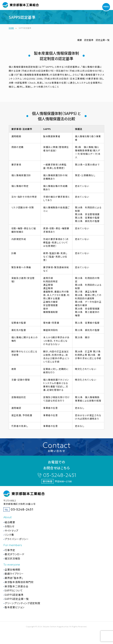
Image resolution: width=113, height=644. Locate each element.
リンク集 (9, 535)
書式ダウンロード (15, 554)
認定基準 (89, 40)
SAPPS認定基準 (14, 595)
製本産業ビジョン (15, 607)
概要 (80, 40)
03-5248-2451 (60, 475)
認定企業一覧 (103, 40)
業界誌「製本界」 (14, 578)
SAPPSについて (14, 590)
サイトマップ (12, 531)
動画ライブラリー (14, 574)
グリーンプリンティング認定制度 (22, 603)
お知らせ (10, 526)
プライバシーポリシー (17, 539)
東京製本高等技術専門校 (19, 582)
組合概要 (10, 522)
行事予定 (10, 550)
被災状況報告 (12, 558)
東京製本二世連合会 (16, 586)
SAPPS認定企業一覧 (17, 599)
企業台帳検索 (12, 569)
